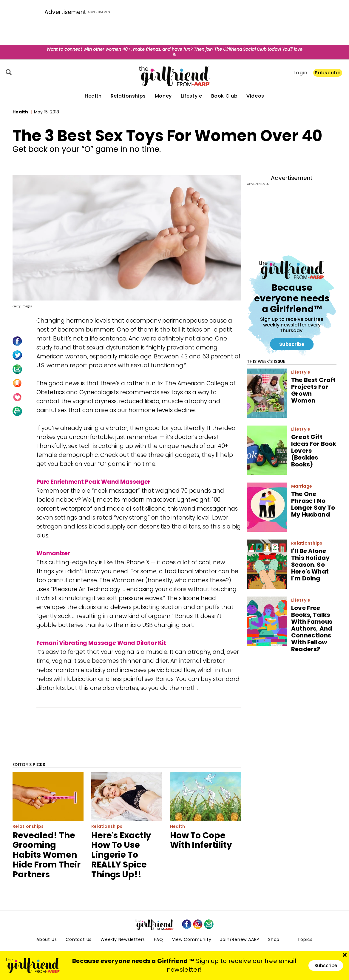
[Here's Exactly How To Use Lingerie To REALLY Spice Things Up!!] (127, 796)
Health (93, 96)
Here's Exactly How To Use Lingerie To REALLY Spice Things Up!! (121, 855)
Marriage (302, 486)
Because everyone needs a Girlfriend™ (292, 298)
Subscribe (328, 73)
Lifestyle (192, 96)
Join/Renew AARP (240, 939)
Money (163, 96)
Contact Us (79, 939)
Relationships (128, 96)
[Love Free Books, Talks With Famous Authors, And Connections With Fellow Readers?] (267, 621)
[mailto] (209, 924)
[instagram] (198, 924)
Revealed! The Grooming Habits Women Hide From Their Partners (47, 855)
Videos (255, 96)
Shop (274, 939)
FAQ (158, 939)
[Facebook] (17, 341)
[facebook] (187, 924)
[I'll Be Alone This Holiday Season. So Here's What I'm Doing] (267, 564)
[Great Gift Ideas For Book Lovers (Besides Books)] (267, 450)
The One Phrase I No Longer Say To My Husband (313, 504)
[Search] (8, 72)
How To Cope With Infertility (201, 840)
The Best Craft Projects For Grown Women (313, 390)
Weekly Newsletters (123, 939)
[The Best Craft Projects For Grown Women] (267, 393)
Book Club (224, 96)
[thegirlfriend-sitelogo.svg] (175, 76)
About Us (47, 939)
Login (300, 73)
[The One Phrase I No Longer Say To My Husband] (267, 507)
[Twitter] (17, 355)
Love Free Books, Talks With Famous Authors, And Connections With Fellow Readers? (312, 628)
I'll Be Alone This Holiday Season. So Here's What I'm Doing (310, 565)
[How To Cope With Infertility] (206, 796)
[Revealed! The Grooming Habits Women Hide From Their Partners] (48, 796)
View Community (192, 939)
